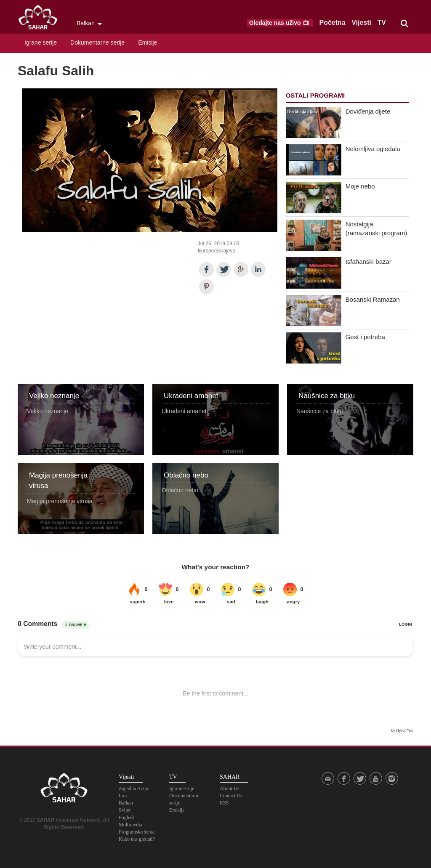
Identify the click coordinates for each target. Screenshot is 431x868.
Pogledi (126, 818)
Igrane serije (41, 42)
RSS (224, 803)
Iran (123, 796)
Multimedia (130, 825)
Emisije (148, 42)
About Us (229, 788)
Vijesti (361, 23)
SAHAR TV (64, 790)
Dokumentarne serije (97, 42)
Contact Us (231, 796)
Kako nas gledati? (137, 839)
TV (382, 23)
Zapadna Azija (133, 788)
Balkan (126, 803)
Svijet (125, 810)
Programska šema (137, 832)
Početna (333, 23)
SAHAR (41, 19)
